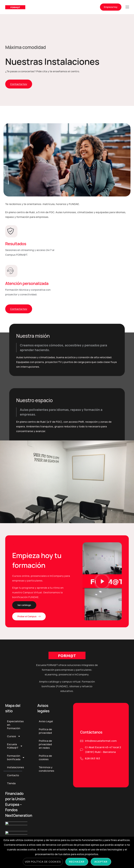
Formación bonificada (14, 761)
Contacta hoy (19, 84)
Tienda (11, 786)
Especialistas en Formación (14, 728)
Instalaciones (14, 770)
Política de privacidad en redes (45, 747)
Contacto (13, 778)
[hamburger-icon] (127, 7)
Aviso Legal (46, 724)
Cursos (14, 739)
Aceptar (101, 862)
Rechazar (77, 862)
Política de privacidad (45, 734)
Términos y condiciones (47, 772)
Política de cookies (45, 761)
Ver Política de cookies (43, 862)
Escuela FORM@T (14, 749)
